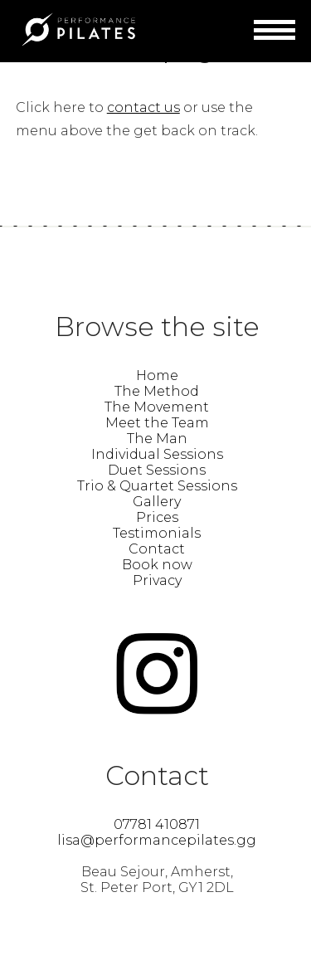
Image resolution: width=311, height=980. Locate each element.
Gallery (157, 502)
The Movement (157, 407)
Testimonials (157, 533)
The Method (157, 391)
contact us (143, 107)
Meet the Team (157, 423)
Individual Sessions (157, 454)
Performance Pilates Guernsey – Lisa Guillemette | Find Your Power (78, 29)
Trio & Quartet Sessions (157, 486)
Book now (157, 565)
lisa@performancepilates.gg (157, 840)
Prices (157, 517)
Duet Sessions (157, 470)
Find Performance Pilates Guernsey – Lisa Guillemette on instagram (157, 674)
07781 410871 (157, 824)
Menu (275, 32)
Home (157, 375)
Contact (157, 549)
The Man (157, 439)
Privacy (157, 580)
